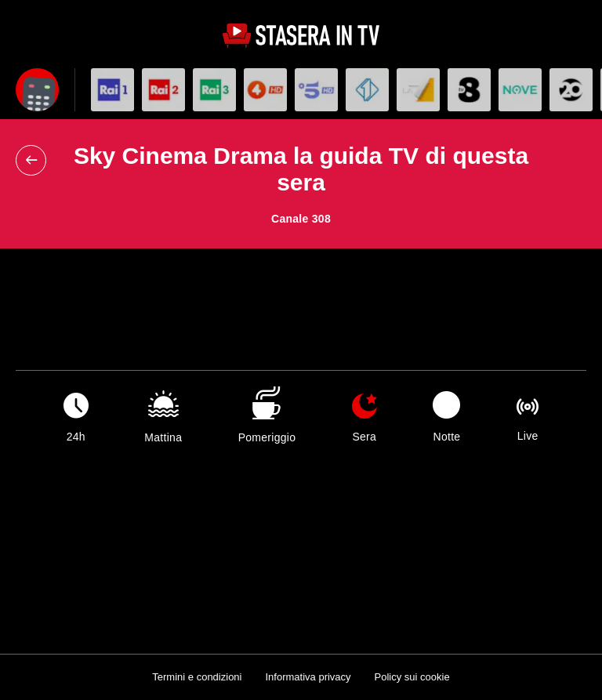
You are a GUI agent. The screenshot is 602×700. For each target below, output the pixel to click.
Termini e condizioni (197, 677)
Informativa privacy (308, 677)
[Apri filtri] (37, 90)
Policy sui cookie (412, 677)
